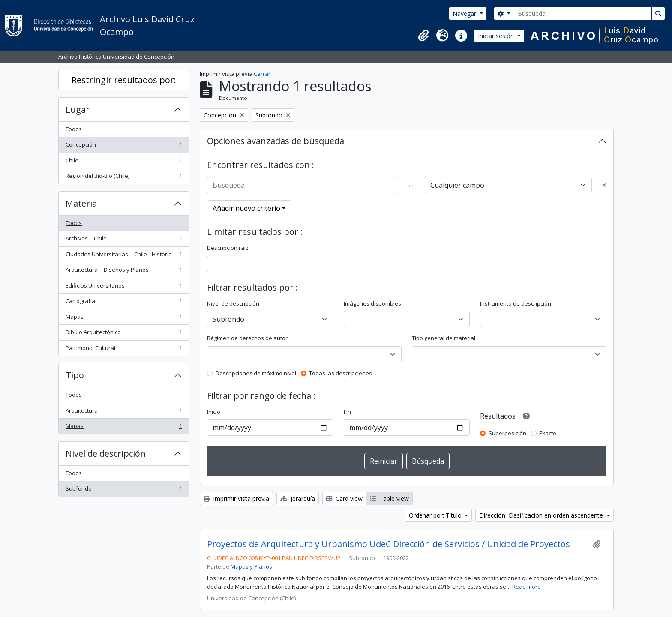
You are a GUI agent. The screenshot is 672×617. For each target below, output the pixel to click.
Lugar (78, 109)
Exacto (548, 433)
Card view (344, 499)
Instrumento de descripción (516, 303)
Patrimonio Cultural (124, 350)
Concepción (124, 146)
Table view (389, 499)
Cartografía (124, 303)
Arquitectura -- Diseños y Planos (124, 271)
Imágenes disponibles (372, 303)
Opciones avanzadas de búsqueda (276, 141)
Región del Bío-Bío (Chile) (124, 178)
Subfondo (124, 490)
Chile (124, 162)
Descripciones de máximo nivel (256, 373)
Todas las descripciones (340, 373)
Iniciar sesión (497, 36)
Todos (74, 129)
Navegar (465, 13)
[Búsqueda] (583, 13)
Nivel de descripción (106, 454)
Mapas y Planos (251, 566)
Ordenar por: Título (436, 515)
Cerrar (262, 74)
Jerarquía (298, 499)
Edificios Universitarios (124, 287)
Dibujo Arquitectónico (124, 334)
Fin (347, 412)
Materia (81, 203)
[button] (423, 36)
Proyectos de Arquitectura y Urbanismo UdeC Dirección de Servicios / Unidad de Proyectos (388, 544)
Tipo (75, 375)
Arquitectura (124, 412)
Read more (526, 587)
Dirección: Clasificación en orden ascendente (542, 515)
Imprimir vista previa (236, 499)
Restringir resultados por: (124, 80)
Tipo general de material (444, 338)
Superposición (507, 433)
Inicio (214, 412)
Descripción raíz (228, 248)
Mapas (124, 319)
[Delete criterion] (604, 186)
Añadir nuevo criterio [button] (246, 208)
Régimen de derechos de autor (247, 338)
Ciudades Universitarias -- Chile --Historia (124, 256)
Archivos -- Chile (124, 240)
